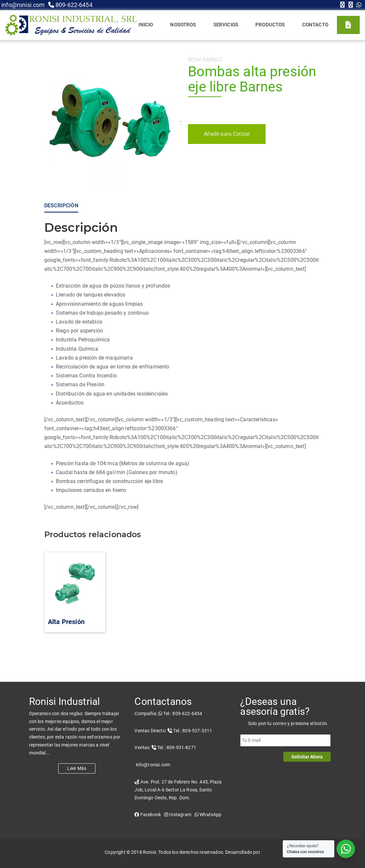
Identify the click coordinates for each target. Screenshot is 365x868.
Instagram (178, 815)
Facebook (148, 815)
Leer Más (77, 768)
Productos (270, 25)
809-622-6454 (70, 5)
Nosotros (183, 25)
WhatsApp (208, 815)
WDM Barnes (205, 60)
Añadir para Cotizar (227, 134)
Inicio (146, 25)
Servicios (226, 25)
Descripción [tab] (61, 206)
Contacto (315, 25)
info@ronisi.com (22, 5)
